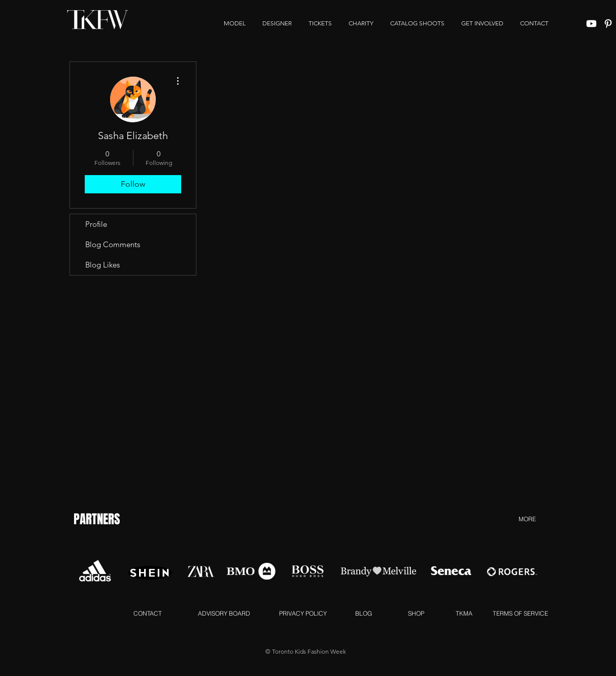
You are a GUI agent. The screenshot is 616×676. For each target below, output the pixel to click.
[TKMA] (464, 613)
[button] (482, 23)
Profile (96, 224)
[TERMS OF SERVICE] (520, 613)
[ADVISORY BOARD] (224, 613)
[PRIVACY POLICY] (303, 613)
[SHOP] (416, 613)
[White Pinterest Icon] (608, 24)
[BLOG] (364, 613)
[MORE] (527, 519)
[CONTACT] (148, 613)
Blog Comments (113, 244)
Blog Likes (102, 265)
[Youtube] (591, 24)
